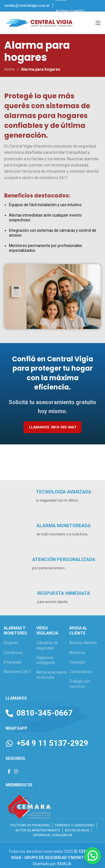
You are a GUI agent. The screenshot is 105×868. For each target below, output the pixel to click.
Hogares (11, 643)
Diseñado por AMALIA (52, 864)
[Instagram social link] (16, 772)
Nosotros (77, 653)
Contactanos (81, 672)
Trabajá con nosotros (80, 684)
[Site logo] (39, 23)
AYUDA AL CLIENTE (78, 631)
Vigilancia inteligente (46, 660)
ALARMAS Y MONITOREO (15, 631)
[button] (93, 856)
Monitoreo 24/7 (17, 672)
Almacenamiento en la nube (52, 675)
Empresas (13, 662)
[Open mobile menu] (98, 23)
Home (10, 69)
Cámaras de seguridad (47, 645)
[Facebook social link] (9, 772)
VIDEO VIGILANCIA (47, 631)
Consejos (77, 662)
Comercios (13, 653)
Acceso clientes (83, 643)
